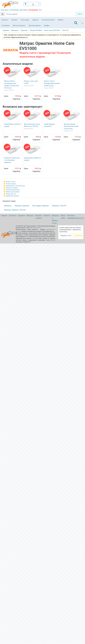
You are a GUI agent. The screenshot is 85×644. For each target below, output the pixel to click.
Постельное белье (48, 20)
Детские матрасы (19, 26)
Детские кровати (35, 26)
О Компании (14, 10)
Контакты (5, 10)
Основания (6, 26)
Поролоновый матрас (13, 190)
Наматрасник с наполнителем (15, 186)
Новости (47, 216)
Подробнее (16, 99)
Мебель (61, 20)
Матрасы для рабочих (13, 192)
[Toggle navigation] (76, 23)
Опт (40, 10)
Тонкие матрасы (11, 184)
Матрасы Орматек (22, 206)
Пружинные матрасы (13, 196)
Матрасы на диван (12, 188)
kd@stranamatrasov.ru (35, 228)
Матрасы (5, 20)
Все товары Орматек (41, 206)
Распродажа (33, 10)
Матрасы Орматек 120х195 (15, 210)
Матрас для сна (11, 194)
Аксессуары (25, 20)
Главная (4, 216)
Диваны (35, 20)
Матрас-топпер (11, 182)
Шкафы (47, 26)
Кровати (14, 20)
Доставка (24, 10)
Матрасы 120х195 (59, 206)
